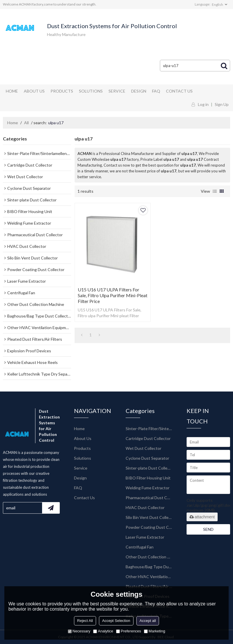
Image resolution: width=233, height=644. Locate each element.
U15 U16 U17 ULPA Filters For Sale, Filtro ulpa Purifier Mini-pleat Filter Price (113, 295)
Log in (203, 104)
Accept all (148, 621)
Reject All (85, 621)
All (26, 123)
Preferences (129, 631)
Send (208, 529)
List (215, 191)
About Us (34, 91)
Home (12, 91)
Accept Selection (116, 621)
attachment (202, 517)
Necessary (79, 631)
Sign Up (222, 104)
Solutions (91, 91)
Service (117, 91)
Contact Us (179, 91)
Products (62, 91)
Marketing (155, 631)
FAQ (156, 91)
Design (139, 91)
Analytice (103, 631)
